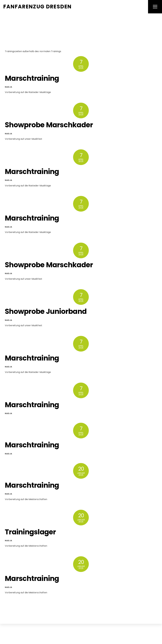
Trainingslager (30, 532)
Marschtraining (32, 78)
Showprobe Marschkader (49, 125)
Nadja (8, 87)
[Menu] (155, 7)
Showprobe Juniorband (46, 311)
